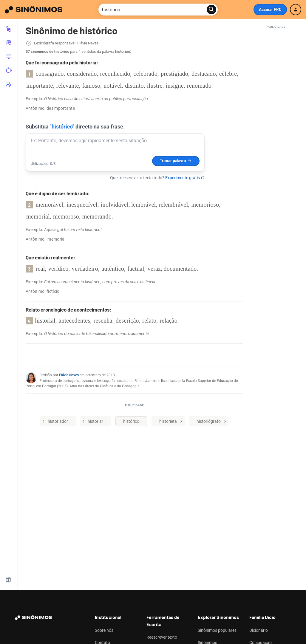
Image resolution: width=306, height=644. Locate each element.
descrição (127, 321)
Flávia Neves (69, 375)
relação (169, 321)
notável (113, 86)
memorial (38, 216)
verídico (58, 269)
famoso (91, 86)
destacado (204, 74)
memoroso (66, 216)
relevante (68, 86)
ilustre (155, 86)
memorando (97, 216)
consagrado (50, 74)
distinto (134, 86)
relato (149, 321)
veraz (154, 269)
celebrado (146, 74)
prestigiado (174, 74)
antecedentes (75, 321)
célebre (228, 74)
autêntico (113, 269)
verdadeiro (85, 269)
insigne (175, 86)
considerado (82, 74)
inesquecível (82, 205)
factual (136, 269)
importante (40, 86)
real (40, 269)
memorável (50, 205)
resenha (103, 321)
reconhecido (115, 74)
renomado (199, 86)
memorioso (205, 205)
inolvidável (115, 205)
